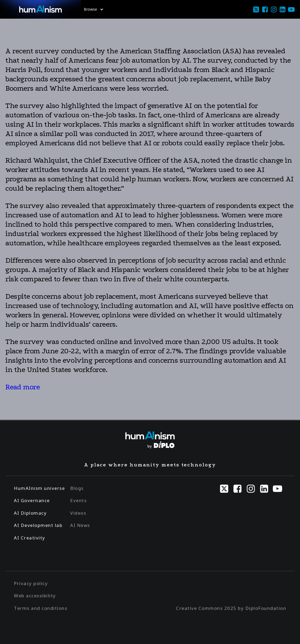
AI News (80, 525)
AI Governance (32, 500)
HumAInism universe (39, 488)
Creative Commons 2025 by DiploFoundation (231, 608)
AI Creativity (30, 538)
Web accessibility (35, 596)
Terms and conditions (41, 608)
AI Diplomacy (30, 513)
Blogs (77, 488)
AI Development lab (38, 525)
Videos (78, 513)
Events (78, 500)
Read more (23, 387)
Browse (93, 9)
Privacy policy (31, 583)
